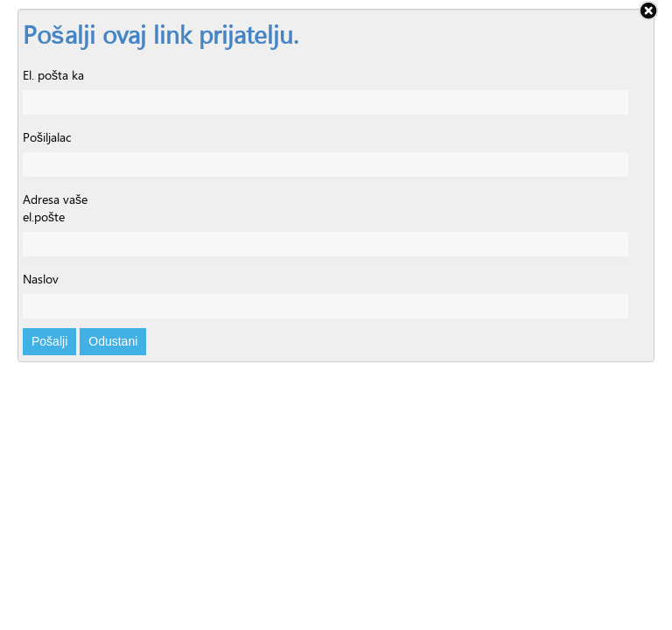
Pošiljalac (47, 137)
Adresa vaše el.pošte (55, 208)
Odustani (113, 341)
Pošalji (49, 341)
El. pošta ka (53, 75)
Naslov (41, 279)
